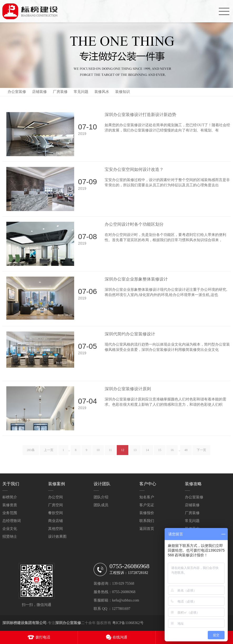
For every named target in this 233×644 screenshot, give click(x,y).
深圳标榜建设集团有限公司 (24, 623)
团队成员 (101, 505)
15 (160, 452)
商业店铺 (55, 521)
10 (98, 452)
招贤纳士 (10, 537)
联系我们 (147, 521)
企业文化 (10, 529)
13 (135, 452)
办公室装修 (17, 92)
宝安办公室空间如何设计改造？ (134, 169)
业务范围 (10, 513)
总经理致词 (12, 521)
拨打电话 (43, 637)
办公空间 (55, 497)
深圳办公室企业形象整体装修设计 (136, 279)
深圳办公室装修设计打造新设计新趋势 (140, 115)
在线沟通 (120, 637)
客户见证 (147, 505)
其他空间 (55, 529)
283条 (31, 452)
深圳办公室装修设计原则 (128, 389)
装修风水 (102, 92)
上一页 (49, 452)
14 (147, 452)
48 (186, 452)
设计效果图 (57, 537)
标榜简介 (10, 497)
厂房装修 (60, 92)
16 (172, 452)
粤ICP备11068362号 (128, 623)
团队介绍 (101, 497)
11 (110, 452)
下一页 (201, 452)
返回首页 (147, 529)
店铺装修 (39, 92)
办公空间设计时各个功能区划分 (134, 224)
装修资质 (10, 505)
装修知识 (123, 92)
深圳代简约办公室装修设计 (130, 334)
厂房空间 (55, 505)
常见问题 (81, 92)
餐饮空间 (55, 513)
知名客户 (147, 497)
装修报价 (147, 513)
